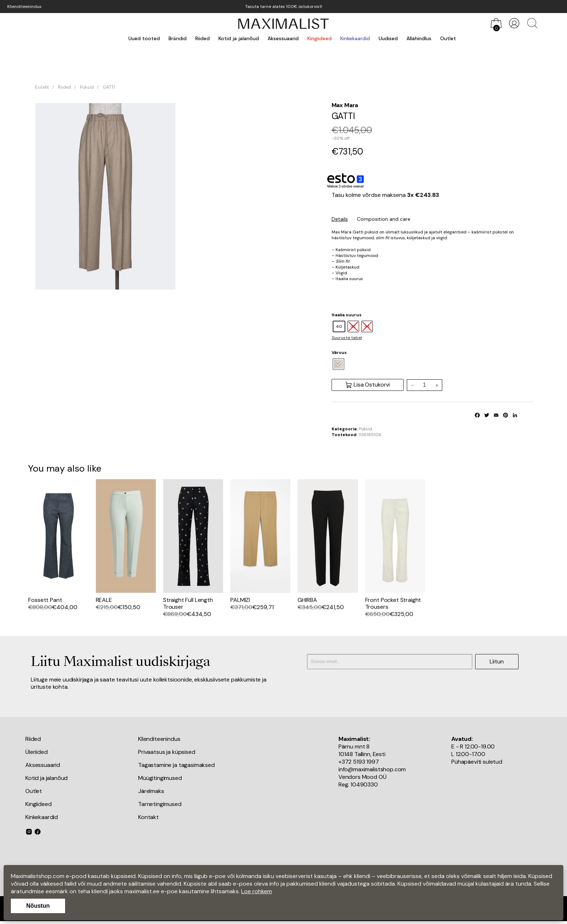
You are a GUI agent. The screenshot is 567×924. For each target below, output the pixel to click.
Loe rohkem (257, 891)
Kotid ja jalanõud (239, 38)
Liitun (497, 661)
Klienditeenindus (24, 7)
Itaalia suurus (347, 315)
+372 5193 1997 (359, 762)
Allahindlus (419, 38)
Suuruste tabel (347, 338)
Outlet (448, 38)
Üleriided (37, 752)
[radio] (339, 326)
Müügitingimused (160, 778)
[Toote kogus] (425, 385)
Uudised (388, 38)
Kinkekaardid (355, 38)
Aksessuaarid (283, 38)
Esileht (42, 87)
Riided (202, 38)
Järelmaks (151, 791)
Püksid (87, 87)
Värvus (339, 353)
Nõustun (38, 906)
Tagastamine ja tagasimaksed (176, 765)
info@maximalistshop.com (372, 769)
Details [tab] (340, 219)
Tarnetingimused (160, 804)
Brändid (178, 38)
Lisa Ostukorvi (368, 385)
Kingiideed (319, 38)
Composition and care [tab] (384, 219)
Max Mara (345, 105)
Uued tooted (144, 38)
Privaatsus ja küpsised (167, 752)
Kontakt (148, 817)
